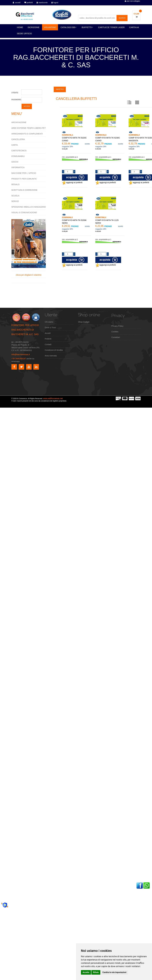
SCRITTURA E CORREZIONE (24, 190)
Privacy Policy (117, 326)
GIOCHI (15, 162)
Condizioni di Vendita (54, 350)
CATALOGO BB (69, 27)
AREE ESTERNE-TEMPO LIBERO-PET (29, 128)
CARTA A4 (134, 27)
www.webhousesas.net (53, 398)
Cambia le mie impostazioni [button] (114, 972)
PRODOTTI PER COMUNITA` (24, 179)
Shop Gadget (84, 322)
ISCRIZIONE (34, 27)
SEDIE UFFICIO (24, 33)
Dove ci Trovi (50, 328)
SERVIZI (15, 201)
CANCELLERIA (18, 139)
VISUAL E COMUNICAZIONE (24, 213)
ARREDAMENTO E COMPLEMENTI (27, 134)
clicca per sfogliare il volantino (29, 248)
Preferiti (48, 339)
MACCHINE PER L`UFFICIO (24, 173)
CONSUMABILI (18, 156)
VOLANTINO (50, 27)
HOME (20, 27)
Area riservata (51, 356)
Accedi (48, 333)
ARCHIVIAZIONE (19, 122)
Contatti (48, 344)
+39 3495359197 (19, 359)
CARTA (15, 145)
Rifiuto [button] (96, 972)
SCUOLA (15, 196)
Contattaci (116, 337)
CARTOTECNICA (19, 151)
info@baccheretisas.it (21, 354)
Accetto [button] (86, 972)
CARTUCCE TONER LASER (111, 27)
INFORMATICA (18, 167)
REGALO (15, 184)
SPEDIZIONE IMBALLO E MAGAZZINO (29, 207)
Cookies (115, 332)
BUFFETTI (87, 27)
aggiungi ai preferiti (72, 182)
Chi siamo (49, 322)
